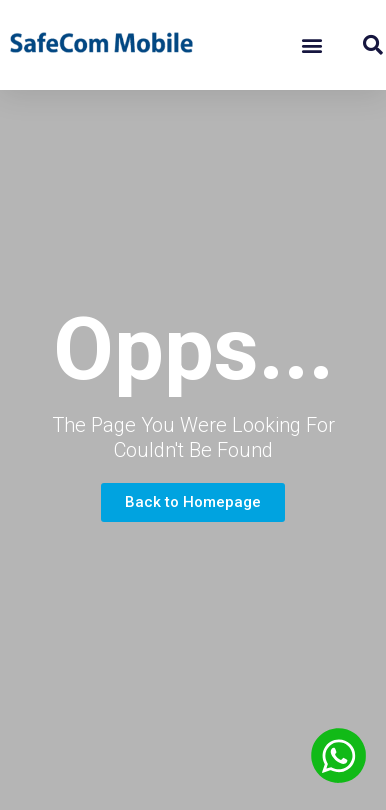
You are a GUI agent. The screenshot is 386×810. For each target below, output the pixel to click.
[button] (311, 45)
